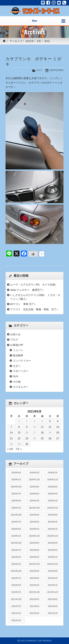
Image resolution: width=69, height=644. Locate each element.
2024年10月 (16, 515)
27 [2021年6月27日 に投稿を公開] (58, 438)
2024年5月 (53, 522)
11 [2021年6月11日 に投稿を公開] (42, 427)
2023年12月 (34, 536)
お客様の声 (17, 345)
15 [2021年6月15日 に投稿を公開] (19, 433)
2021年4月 (16, 613)
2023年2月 (53, 557)
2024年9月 (34, 515)
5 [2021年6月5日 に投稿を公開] (50, 421)
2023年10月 (16, 543)
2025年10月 (16, 487)
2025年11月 (53, 480)
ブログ (39, 70)
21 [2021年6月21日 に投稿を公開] (11, 438)
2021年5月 (53, 606)
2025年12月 (34, 480)
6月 (39, 41)
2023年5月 (53, 550)
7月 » (18, 449)
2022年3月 (34, 585)
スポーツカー (21, 371)
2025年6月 (34, 494)
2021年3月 (34, 613)
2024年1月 (16, 536)
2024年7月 (16, 522)
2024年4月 (16, 529)
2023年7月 (16, 550)
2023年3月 (34, 557)
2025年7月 (16, 494)
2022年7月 (16, 578)
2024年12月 (34, 508)
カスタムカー (21, 387)
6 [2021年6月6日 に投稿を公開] (58, 421)
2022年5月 (53, 578)
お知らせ (15, 334)
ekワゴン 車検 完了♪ (23, 304)
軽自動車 (18, 355)
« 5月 (10, 449)
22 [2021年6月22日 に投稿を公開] (19, 438)
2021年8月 (53, 599)
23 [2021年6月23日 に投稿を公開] (27, 438)
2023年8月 (53, 543)
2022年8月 (53, 571)
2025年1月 (16, 508)
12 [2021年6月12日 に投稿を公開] (50, 427)
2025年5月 (53, 494)
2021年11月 (53, 592)
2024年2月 (53, 529)
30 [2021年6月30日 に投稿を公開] (27, 444)
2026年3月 (34, 473)
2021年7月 (16, 606)
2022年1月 (16, 592)
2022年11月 (53, 564)
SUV (16, 376)
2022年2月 (53, 585)
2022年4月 (16, 585)
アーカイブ (16, 41)
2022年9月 (34, 571)
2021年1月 (16, 620)
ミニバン (18, 350)
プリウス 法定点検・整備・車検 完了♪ (34, 309)
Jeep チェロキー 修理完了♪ (27, 290)
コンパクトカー (22, 361)
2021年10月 (16, 599)
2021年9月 (34, 599)
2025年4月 (16, 501)
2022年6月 (34, 578)
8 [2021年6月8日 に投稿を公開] (19, 427)
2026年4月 (16, 473)
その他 (17, 382)
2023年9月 (34, 543)
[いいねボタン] (33, 254)
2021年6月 (34, 606)
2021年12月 (34, 592)
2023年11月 (53, 536)
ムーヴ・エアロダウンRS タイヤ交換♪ (33, 285)
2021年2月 (53, 613)
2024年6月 (34, 522)
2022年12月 (34, 564)
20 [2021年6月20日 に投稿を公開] (58, 433)
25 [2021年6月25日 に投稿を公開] (42, 438)
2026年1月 (16, 480)
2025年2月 (53, 501)
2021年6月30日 (56, 70)
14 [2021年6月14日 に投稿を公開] (11, 433)
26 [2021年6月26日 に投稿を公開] (50, 438)
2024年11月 (53, 508)
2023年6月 (34, 550)
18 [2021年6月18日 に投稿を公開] (42, 433)
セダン (17, 366)
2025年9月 (34, 487)
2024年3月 (34, 529)
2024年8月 (53, 515)
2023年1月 (16, 564)
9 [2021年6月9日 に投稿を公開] (27, 427)
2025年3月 (34, 501)
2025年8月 (53, 487)
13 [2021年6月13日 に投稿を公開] (58, 427)
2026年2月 (53, 473)
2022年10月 (16, 571)
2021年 (30, 41)
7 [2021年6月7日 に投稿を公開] (11, 427)
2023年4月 (16, 557)
